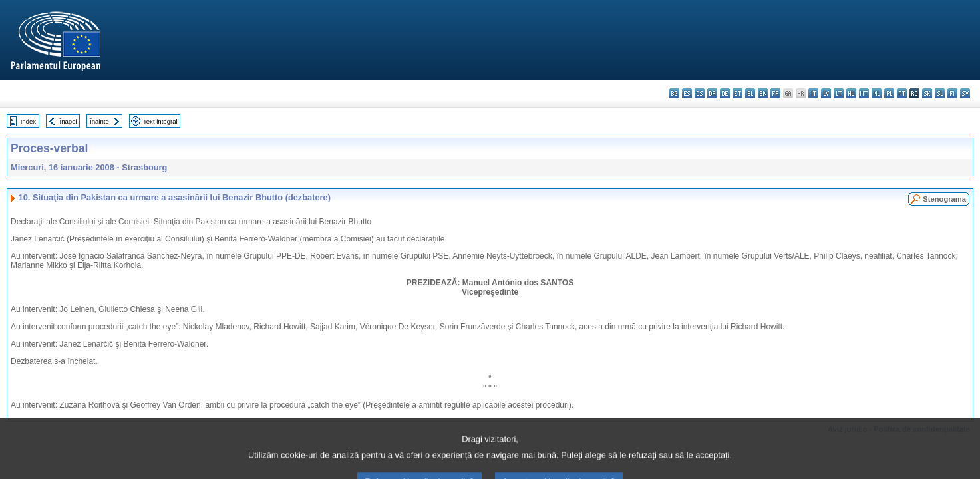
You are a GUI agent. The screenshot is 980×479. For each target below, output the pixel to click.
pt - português (902, 93)
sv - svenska (965, 93)
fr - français (775, 93)
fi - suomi (952, 93)
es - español (687, 93)
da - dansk (712, 93)
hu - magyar (851, 93)
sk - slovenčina (927, 93)
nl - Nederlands (877, 93)
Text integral (160, 121)
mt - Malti (864, 93)
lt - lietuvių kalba (839, 93)
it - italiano (813, 93)
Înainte (99, 121)
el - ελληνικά (750, 93)
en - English (763, 93)
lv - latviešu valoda (826, 93)
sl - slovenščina (940, 93)
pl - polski (889, 93)
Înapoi (69, 121)
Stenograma (944, 199)
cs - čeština (700, 93)
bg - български (674, 93)
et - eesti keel (737, 93)
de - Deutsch (725, 93)
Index (28, 121)
